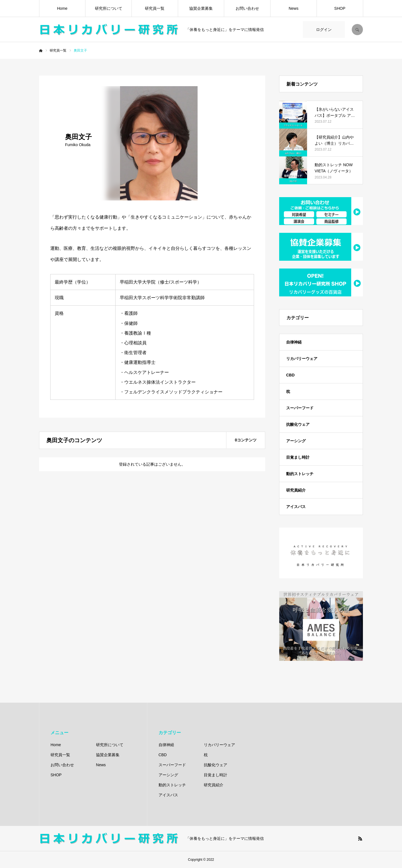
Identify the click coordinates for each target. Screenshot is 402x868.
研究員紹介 (296, 490)
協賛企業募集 (201, 8)
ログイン (324, 30)
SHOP (340, 8)
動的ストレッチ (300, 474)
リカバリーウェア (302, 359)
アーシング (296, 441)
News (294, 8)
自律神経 (294, 342)
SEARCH (357, 30)
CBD (290, 375)
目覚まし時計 (298, 457)
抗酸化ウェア (298, 424)
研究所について (109, 8)
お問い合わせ (247, 8)
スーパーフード (300, 408)
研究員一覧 (155, 8)
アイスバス (296, 507)
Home (62, 8)
